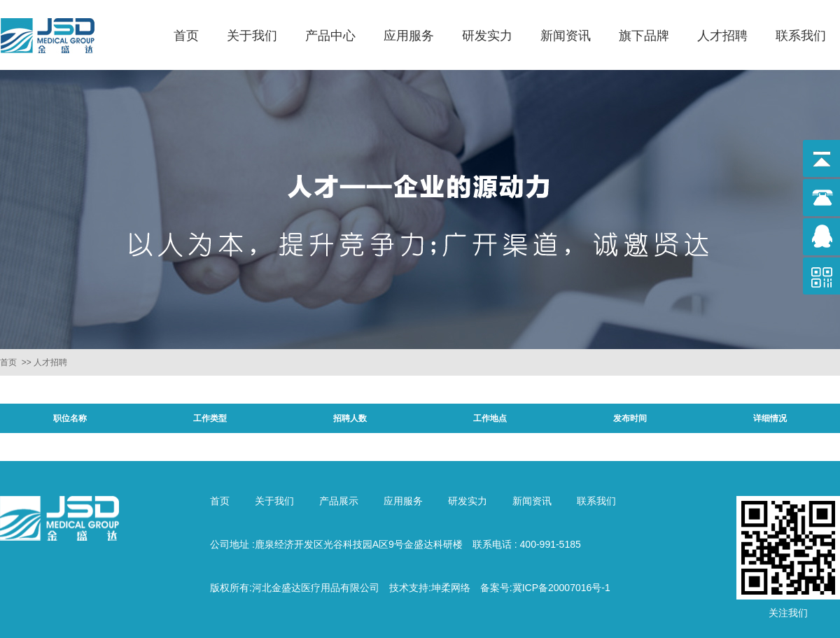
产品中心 (330, 36)
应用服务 (409, 36)
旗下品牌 (644, 36)
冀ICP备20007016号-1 (561, 588)
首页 (186, 36)
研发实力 (487, 36)
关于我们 (252, 36)
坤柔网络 (451, 588)
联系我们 (801, 36)
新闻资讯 (566, 36)
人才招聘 (722, 36)
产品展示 (339, 501)
